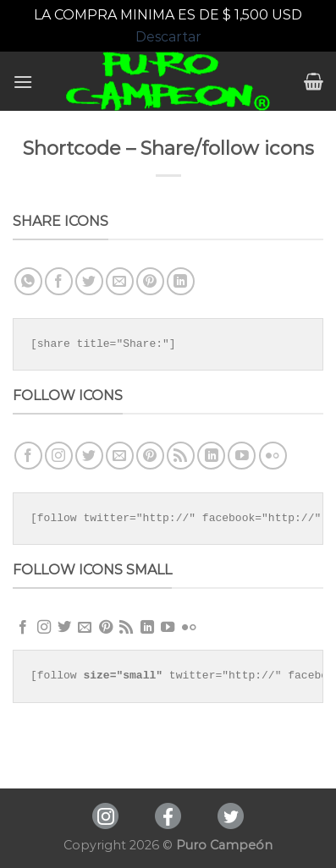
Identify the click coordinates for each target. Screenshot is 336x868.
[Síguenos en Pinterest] (150, 456)
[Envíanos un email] (120, 456)
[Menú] (23, 82)
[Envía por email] (120, 281)
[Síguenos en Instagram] (59, 456)
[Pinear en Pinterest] (150, 281)
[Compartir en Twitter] (89, 281)
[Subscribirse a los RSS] (181, 456)
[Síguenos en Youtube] (242, 456)
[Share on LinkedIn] (181, 281)
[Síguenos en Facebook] (28, 456)
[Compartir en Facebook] (59, 281)
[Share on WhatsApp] (28, 281)
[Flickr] (273, 456)
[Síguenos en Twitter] (89, 456)
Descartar (168, 37)
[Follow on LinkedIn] (211, 456)
